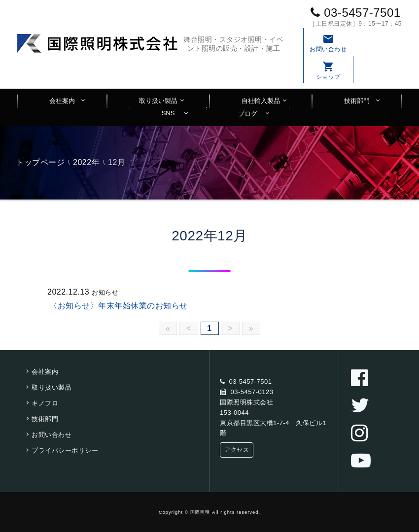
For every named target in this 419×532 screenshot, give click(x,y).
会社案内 (62, 101)
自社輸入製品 (261, 101)
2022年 (86, 162)
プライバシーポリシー (65, 450)
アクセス (237, 450)
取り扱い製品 (158, 101)
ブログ (248, 114)
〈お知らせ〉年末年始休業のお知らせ (119, 306)
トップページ (40, 162)
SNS (168, 113)
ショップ (328, 70)
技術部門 (357, 101)
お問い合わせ (328, 43)
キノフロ (45, 403)
